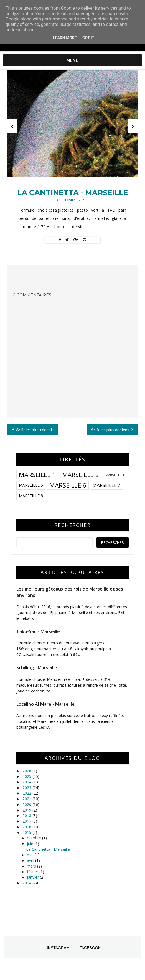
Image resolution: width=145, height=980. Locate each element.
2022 (27, 793)
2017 (27, 821)
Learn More (65, 38)
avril (31, 860)
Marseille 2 (81, 475)
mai (31, 855)
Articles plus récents (33, 429)
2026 (27, 771)
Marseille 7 (106, 485)
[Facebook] (60, 240)
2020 (27, 804)
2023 (27, 788)
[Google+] (76, 240)
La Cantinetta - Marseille (73, 193)
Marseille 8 (31, 496)
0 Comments (72, 200)
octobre (35, 838)
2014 (27, 883)
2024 (27, 782)
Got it (88, 38)
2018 (27, 816)
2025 (27, 776)
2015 (27, 832)
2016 (27, 827)
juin (31, 844)
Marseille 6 (68, 485)
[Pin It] (85, 240)
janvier (33, 877)
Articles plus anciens (112, 429)
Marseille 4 (115, 475)
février (33, 872)
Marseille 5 (31, 485)
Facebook (90, 948)
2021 (27, 799)
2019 (27, 810)
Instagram (58, 948)
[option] (72, 124)
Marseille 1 (37, 475)
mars (32, 866)
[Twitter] (67, 240)
